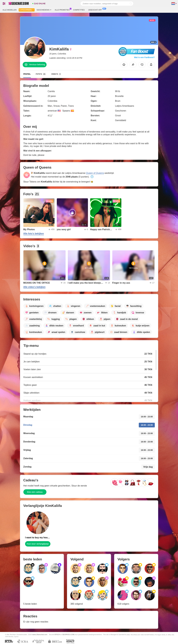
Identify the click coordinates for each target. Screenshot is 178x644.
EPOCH (57, 635)
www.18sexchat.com (40, 634)
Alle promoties (63, 10)
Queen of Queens (95, 173)
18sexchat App (96, 10)
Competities (79, 10)
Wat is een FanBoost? (144, 57)
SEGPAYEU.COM (68, 635)
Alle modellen (10, 10)
